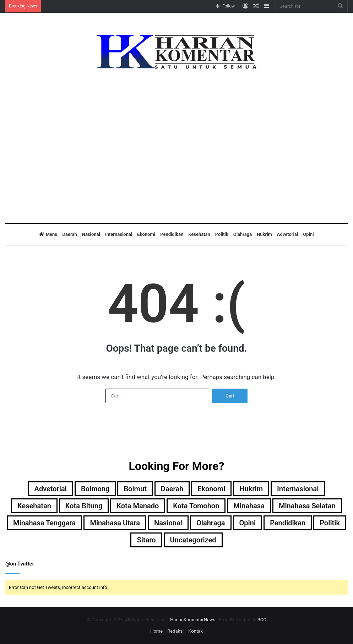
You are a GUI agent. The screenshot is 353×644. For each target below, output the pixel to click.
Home (156, 631)
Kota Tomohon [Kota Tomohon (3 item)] (196, 506)
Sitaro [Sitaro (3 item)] (146, 540)
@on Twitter (20, 564)
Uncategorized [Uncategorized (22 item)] (193, 540)
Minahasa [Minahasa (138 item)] (249, 506)
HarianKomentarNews (193, 620)
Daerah (70, 234)
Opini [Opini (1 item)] (248, 523)
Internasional (119, 234)
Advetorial (287, 234)
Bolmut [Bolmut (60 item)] (135, 489)
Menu (48, 234)
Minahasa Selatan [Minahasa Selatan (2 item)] (307, 506)
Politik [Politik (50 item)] (330, 523)
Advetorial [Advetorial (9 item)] (51, 489)
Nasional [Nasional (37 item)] (168, 523)
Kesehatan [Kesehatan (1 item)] (34, 506)
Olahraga (243, 234)
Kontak (195, 631)
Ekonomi (146, 234)
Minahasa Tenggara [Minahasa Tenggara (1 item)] (44, 523)
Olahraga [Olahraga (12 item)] (211, 523)
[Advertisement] (176, 141)
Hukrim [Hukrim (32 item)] (251, 489)
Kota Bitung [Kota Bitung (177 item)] (84, 506)
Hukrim (264, 234)
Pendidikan (172, 234)
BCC (262, 620)
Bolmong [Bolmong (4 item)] (95, 489)
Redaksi (175, 631)
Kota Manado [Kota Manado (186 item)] (138, 506)
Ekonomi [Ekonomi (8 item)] (211, 489)
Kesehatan (199, 234)
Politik (222, 234)
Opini (308, 234)
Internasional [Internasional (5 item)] (298, 489)
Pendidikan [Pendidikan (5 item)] (288, 523)
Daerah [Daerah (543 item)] (172, 489)
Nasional (91, 234)
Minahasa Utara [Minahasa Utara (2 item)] (115, 523)
